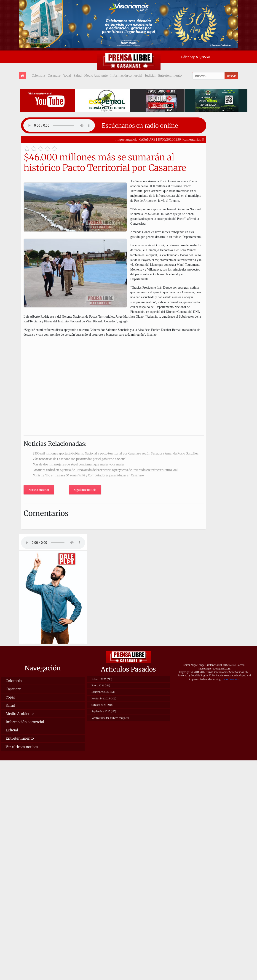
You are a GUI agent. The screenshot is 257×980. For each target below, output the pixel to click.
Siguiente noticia (85, 490)
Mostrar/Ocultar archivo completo (110, 718)
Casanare (54, 75)
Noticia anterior (39, 490)
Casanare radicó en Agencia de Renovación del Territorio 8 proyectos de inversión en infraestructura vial (105, 470)
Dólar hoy (188, 57)
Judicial (150, 75)
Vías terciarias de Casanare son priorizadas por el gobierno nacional (80, 459)
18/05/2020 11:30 (169, 139)
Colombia (38, 75)
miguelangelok (126, 139)
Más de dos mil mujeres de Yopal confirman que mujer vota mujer (79, 464)
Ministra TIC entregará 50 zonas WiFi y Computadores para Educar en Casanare (88, 475)
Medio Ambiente (96, 75)
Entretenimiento (170, 75)
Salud (78, 75)
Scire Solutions (231, 679)
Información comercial (126, 75)
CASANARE (147, 139)
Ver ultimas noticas (22, 747)
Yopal (67, 75)
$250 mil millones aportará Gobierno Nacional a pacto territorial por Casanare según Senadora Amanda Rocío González (116, 453)
